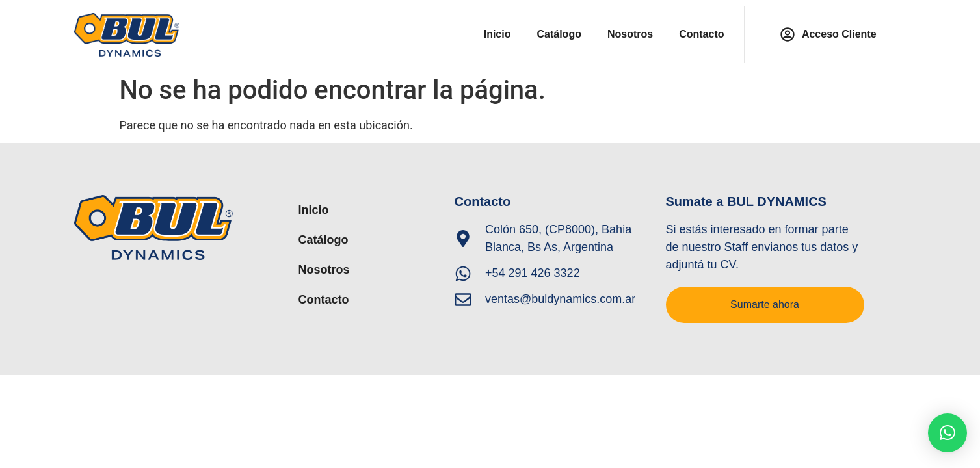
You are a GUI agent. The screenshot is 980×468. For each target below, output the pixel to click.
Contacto (701, 34)
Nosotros (630, 34)
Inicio (497, 34)
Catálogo (559, 34)
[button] (947, 433)
